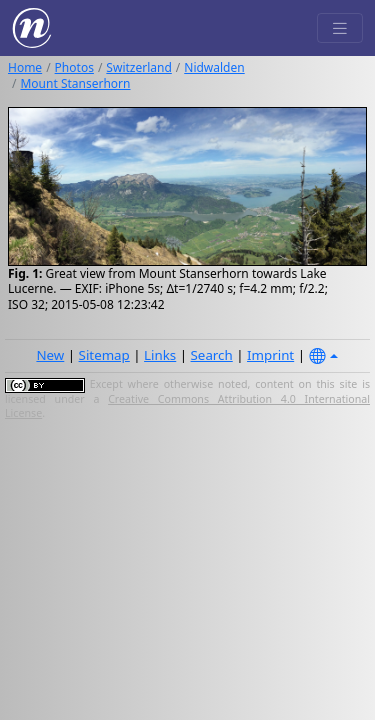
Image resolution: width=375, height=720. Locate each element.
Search (212, 355)
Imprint (270, 355)
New (50, 355)
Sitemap (104, 355)
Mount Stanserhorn (75, 83)
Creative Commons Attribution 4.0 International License (187, 406)
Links (160, 355)
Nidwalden (214, 67)
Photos (74, 67)
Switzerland (138, 67)
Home (25, 67)
